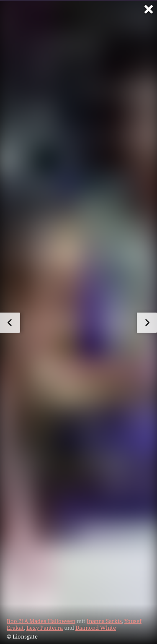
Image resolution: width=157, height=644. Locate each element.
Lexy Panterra (45, 628)
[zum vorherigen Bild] (10, 323)
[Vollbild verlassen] (149, 9)
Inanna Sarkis (104, 621)
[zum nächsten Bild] (147, 323)
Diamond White (96, 628)
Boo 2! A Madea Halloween (41, 621)
